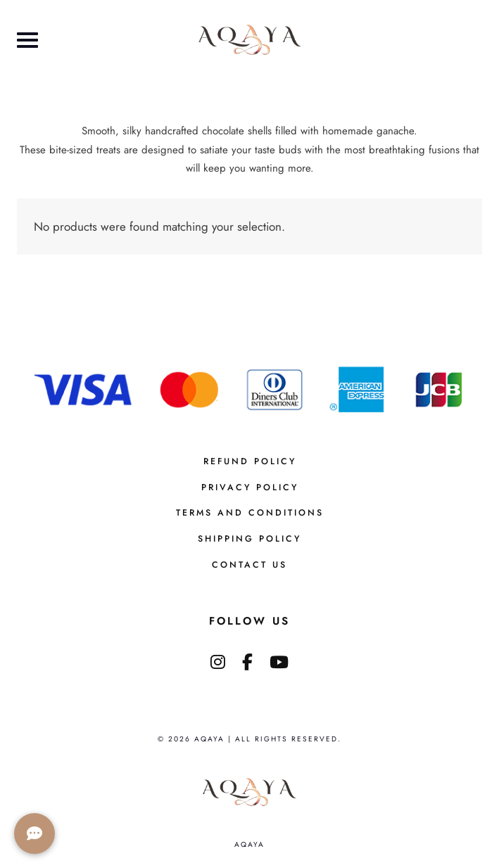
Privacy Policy (250, 487)
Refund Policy (250, 461)
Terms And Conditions (250, 513)
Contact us (249, 565)
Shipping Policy (249, 539)
